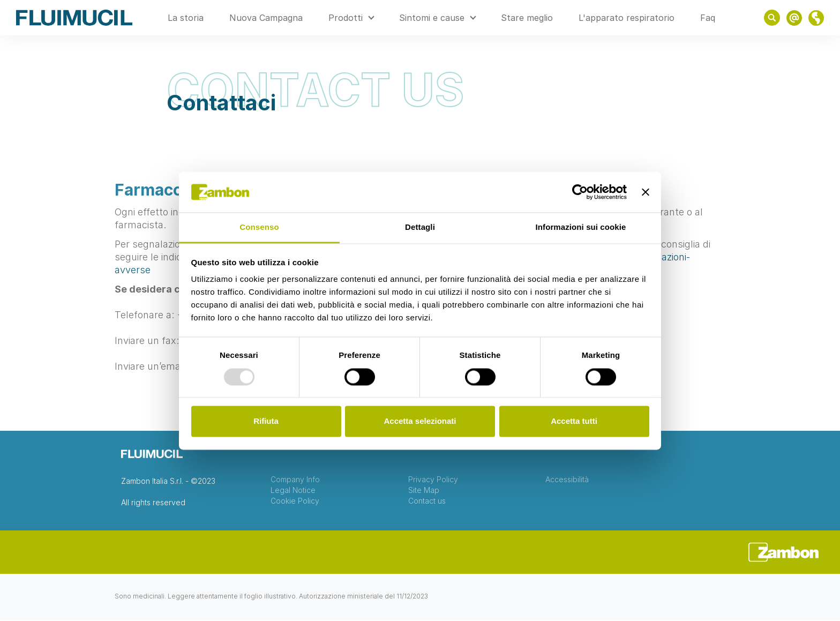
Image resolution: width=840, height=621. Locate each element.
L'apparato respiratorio (627, 18)
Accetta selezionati (420, 421)
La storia (186, 18)
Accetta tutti (574, 421)
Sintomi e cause (432, 18)
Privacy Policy (433, 480)
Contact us (427, 501)
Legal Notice (293, 490)
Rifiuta (266, 421)
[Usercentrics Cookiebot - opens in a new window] (580, 192)
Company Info (295, 480)
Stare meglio (527, 18)
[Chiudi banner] (646, 192)
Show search (772, 18)
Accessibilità (567, 480)
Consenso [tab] (259, 227)
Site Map (424, 490)
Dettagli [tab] (420, 227)
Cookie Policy (295, 501)
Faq (708, 18)
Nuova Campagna (266, 18)
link (794, 18)
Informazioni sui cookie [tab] (581, 227)
